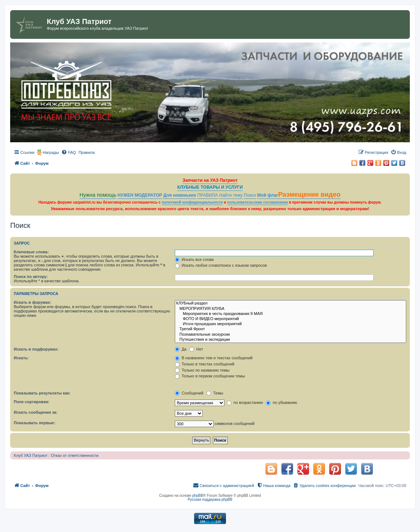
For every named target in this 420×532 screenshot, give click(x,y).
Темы (215, 393)
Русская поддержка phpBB (210, 500)
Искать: (21, 358)
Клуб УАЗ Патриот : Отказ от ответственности (56, 455)
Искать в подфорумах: (36, 349)
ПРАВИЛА (208, 195)
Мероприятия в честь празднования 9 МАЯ (291, 314)
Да (181, 349)
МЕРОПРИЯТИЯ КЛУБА (291, 309)
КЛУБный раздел (291, 303)
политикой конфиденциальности (192, 202)
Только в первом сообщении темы (210, 376)
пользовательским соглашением (257, 202)
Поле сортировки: (32, 402)
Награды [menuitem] (51, 152)
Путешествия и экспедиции (291, 340)
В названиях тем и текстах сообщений (214, 358)
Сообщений (189, 393)
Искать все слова (194, 259)
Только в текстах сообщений (205, 364)
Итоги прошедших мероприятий (291, 324)
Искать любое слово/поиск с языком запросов (221, 265)
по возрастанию (245, 402)
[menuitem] (69, 152)
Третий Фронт (291, 329)
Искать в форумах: (32, 302)
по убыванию (281, 402)
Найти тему (231, 195)
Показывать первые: (35, 423)
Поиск (250, 195)
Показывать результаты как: (42, 393)
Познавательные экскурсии (291, 335)
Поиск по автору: (31, 277)
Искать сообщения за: (36, 412)
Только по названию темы (202, 370)
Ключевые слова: (31, 252)
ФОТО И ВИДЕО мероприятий (291, 319)
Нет (196, 349)
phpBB (198, 496)
